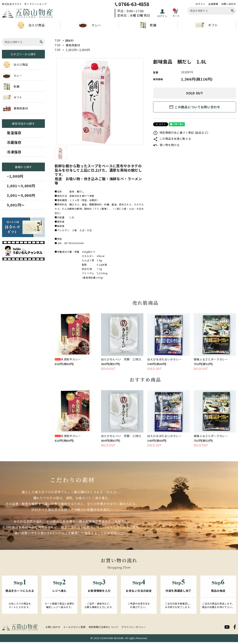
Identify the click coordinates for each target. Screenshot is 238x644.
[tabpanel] (100, 102)
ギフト (207, 25)
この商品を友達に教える (172, 139)
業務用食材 (73, 45)
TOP (58, 40)
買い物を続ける (166, 145)
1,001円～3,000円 (78, 50)
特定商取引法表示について (103, 627)
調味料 (69, 40)
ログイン (200, 4)
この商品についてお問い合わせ (195, 107)
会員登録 (213, 4)
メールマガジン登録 (74, 627)
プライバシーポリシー (134, 627)
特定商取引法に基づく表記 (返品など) (181, 133)
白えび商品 (31, 25)
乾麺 (148, 25)
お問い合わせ (229, 4)
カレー (90, 25)
